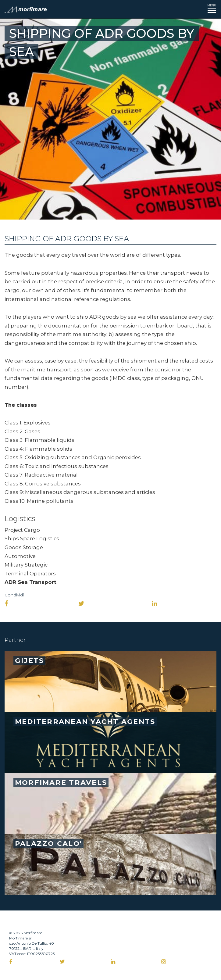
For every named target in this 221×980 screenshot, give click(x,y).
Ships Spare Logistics (32, 538)
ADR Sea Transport (30, 582)
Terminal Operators (30, 574)
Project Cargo (22, 530)
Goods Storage (24, 547)
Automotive (20, 556)
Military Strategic (26, 565)
